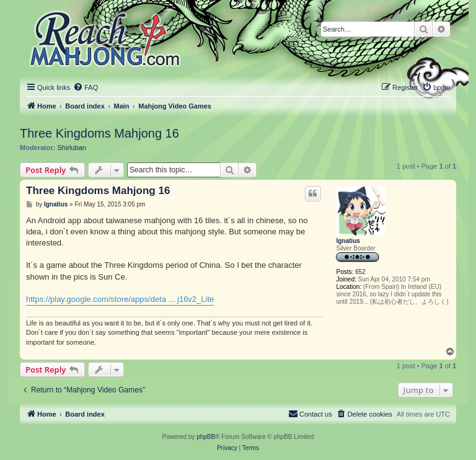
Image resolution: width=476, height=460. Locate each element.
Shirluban (72, 148)
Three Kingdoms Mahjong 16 (99, 133)
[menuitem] (86, 87)
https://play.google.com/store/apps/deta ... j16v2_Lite (120, 299)
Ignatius (348, 241)
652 (360, 272)
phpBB (206, 437)
